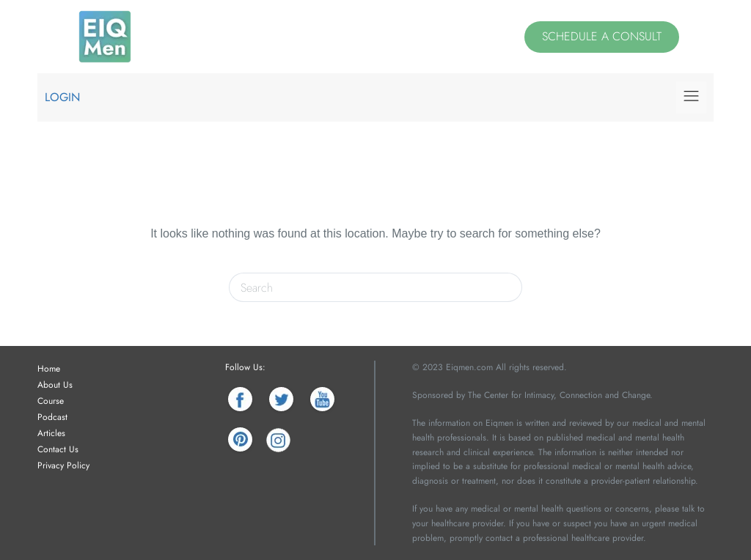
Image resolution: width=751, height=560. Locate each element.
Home (49, 369)
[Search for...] (361, 287)
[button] (691, 97)
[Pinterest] (240, 440)
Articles (51, 433)
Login (62, 97)
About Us (55, 385)
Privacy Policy (63, 465)
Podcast (52, 417)
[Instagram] (278, 440)
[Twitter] (281, 399)
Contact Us (58, 449)
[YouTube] (322, 399)
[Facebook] (240, 399)
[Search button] (508, 287)
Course (51, 401)
